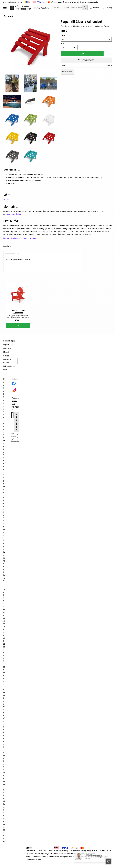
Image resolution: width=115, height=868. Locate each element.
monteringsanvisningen (14, 214)
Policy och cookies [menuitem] (7, 361)
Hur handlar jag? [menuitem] (9, 341)
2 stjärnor (8, 254)
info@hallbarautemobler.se (4, 655)
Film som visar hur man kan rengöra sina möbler (21, 238)
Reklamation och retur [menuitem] (9, 368)
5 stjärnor (14, 254)
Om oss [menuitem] (6, 356)
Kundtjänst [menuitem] (7, 348)
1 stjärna (6, 254)
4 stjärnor (12, 254)
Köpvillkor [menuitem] (7, 345)
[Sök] (85, 8)
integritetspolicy (15, 441)
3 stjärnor (10, 254)
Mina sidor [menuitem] (7, 352)
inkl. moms (13, 2)
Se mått (6, 200)
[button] (5, 9)
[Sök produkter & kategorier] (70, 8)
